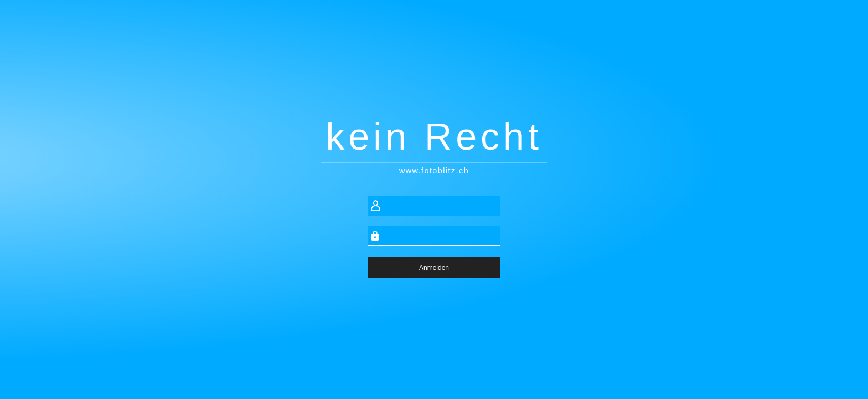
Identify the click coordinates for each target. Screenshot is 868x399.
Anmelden (434, 268)
